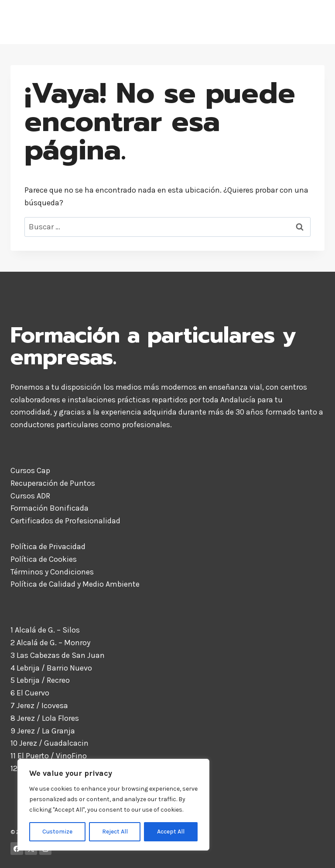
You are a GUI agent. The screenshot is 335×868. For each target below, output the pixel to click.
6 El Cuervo (30, 693)
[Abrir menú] (314, 22)
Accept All (171, 832)
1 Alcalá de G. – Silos (45, 630)
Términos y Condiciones (52, 572)
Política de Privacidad (48, 546)
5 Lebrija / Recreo (40, 680)
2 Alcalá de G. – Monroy (50, 643)
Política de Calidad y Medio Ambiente (75, 584)
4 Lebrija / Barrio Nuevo (51, 668)
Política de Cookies (44, 559)
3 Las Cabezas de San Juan (58, 655)
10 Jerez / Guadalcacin (50, 743)
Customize (57, 832)
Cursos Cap (30, 470)
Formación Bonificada (50, 508)
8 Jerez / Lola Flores (45, 718)
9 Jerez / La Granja (43, 731)
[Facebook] (17, 849)
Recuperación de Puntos (53, 483)
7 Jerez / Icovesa (39, 705)
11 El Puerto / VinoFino (49, 756)
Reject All (115, 832)
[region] (113, 805)
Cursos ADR (30, 496)
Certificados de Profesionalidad (65, 521)
